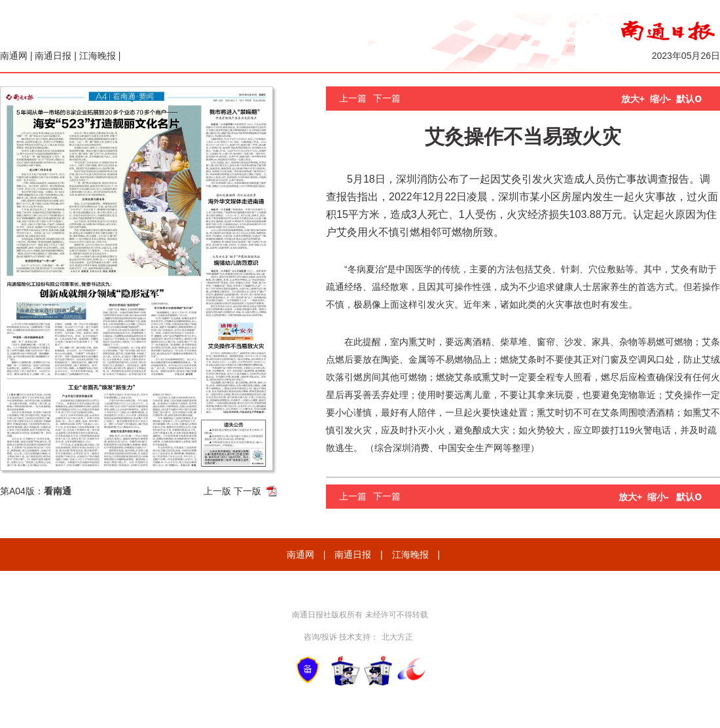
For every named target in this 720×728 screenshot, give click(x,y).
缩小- (661, 99)
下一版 (247, 491)
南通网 (14, 56)
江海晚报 (98, 56)
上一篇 (353, 98)
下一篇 (387, 98)
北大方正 (397, 637)
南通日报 (53, 56)
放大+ (633, 99)
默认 (689, 99)
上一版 (217, 491)
